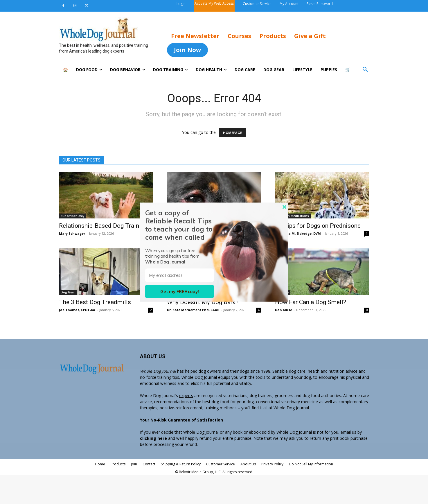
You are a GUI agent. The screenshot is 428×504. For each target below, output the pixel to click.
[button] (181, 225)
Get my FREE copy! (180, 292)
